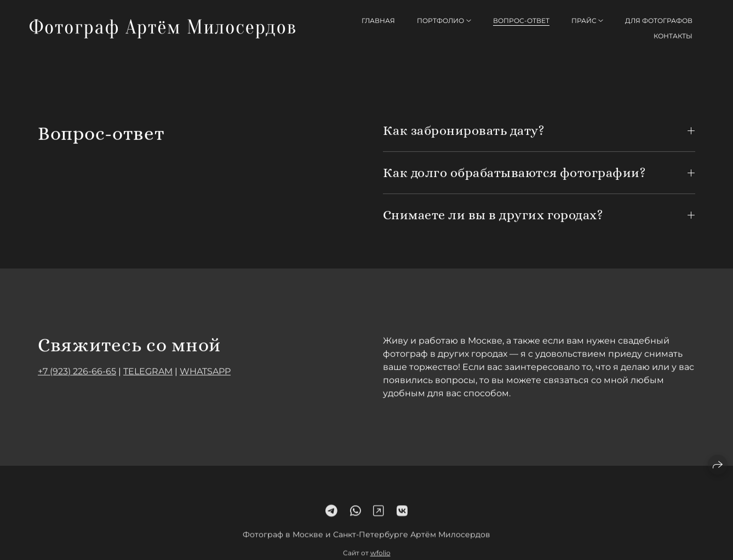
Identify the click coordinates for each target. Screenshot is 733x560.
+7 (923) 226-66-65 (77, 372)
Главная (378, 21)
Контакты (673, 36)
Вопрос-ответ (521, 21)
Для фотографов (659, 21)
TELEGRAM (148, 372)
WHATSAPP (205, 372)
